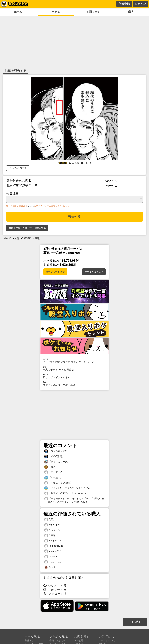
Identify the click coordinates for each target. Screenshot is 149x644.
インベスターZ (18, 168)
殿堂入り (29, 641)
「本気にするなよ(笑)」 (59, 483)
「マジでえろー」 (56, 472)
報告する (74, 217)
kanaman (51, 557)
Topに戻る (135, 622)
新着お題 (79, 641)
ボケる (56, 12)
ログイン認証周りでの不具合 (74, 384)
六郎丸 (50, 520)
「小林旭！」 (53, 478)
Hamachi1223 (54, 546)
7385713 (27, 238)
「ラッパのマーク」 (57, 462)
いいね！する (55, 586)
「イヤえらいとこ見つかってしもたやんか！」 (71, 488)
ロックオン (52, 530)
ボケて (7, 238)
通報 (37, 238)
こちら (31, 206)
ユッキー (51, 567)
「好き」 (51, 467)
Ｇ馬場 (50, 535)
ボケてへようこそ (94, 272)
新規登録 (124, 4)
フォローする (55, 590)
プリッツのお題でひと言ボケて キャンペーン (74, 360)
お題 (16, 238)
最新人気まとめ (57, 641)
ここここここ (53, 562)
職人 (131, 12)
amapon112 (53, 541)
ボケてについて (107, 641)
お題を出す (93, 12)
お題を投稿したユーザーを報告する (27, 228)
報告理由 (12, 193)
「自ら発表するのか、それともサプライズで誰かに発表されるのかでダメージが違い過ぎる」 (74, 500)
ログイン (140, 4)
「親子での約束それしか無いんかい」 (66, 493)
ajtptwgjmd (52, 525)
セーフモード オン (55, 272)
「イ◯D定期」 (54, 457)
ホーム (18, 12)
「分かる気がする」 (57, 451)
